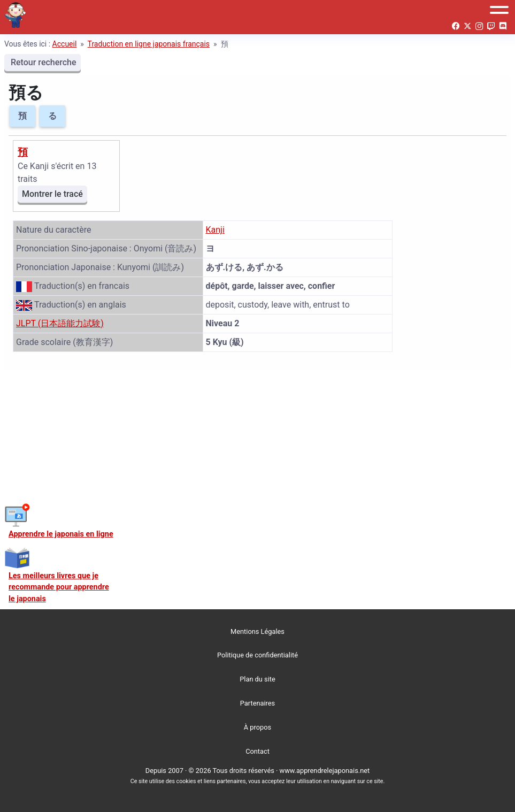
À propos (257, 727)
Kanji (215, 230)
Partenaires (257, 703)
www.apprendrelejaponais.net (325, 771)
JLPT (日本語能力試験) (60, 323)
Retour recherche (43, 62)
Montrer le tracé (52, 194)
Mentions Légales (257, 631)
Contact (257, 751)
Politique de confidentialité (257, 655)
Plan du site (257, 679)
